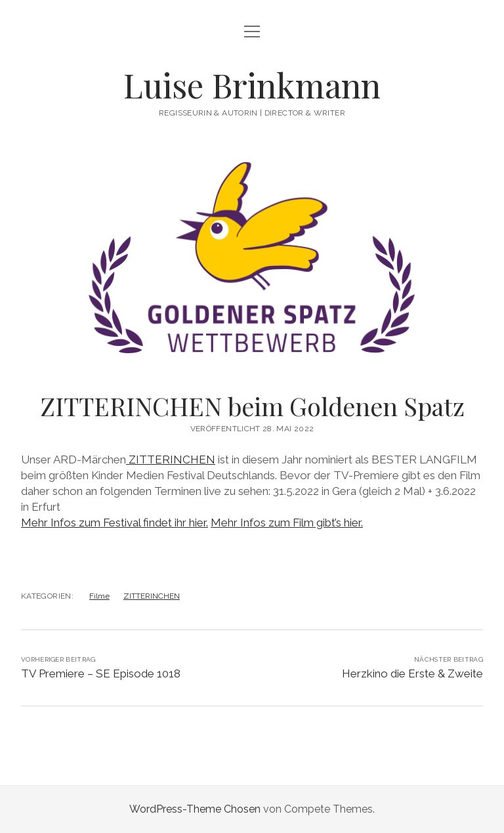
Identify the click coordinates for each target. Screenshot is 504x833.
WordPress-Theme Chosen (195, 809)
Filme (99, 596)
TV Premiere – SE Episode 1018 (101, 673)
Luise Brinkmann (252, 85)
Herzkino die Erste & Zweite (412, 673)
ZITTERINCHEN (171, 459)
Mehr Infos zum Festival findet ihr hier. (115, 523)
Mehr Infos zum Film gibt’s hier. (287, 523)
